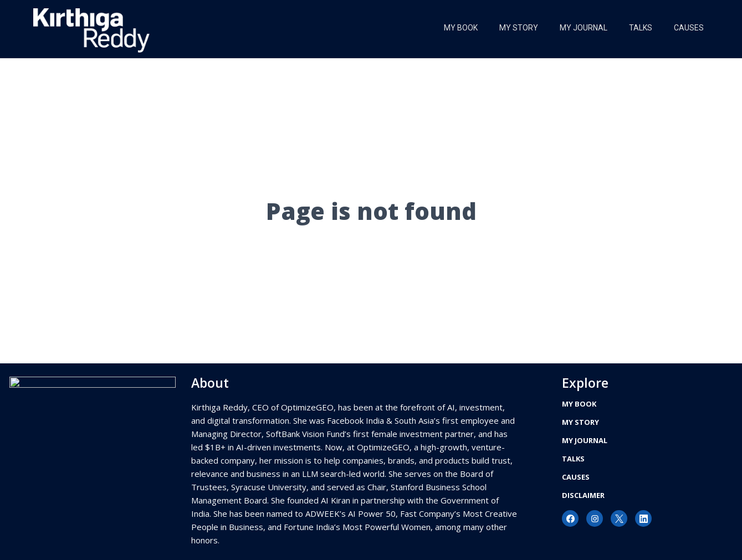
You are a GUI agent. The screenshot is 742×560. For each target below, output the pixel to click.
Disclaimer (583, 495)
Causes (688, 28)
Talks (639, 28)
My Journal (582, 28)
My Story (516, 28)
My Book (458, 28)
